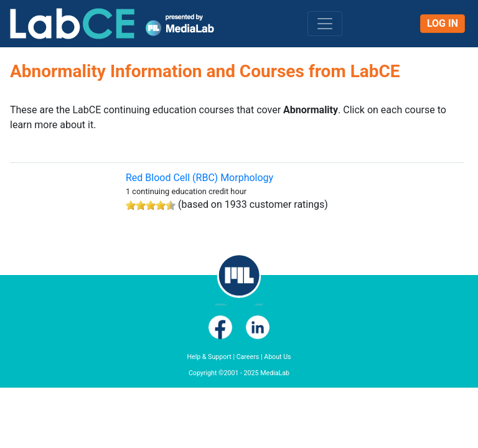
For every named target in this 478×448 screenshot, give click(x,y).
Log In (443, 23)
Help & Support (209, 357)
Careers (248, 357)
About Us (277, 357)
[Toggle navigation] (325, 24)
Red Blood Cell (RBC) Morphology (199, 178)
